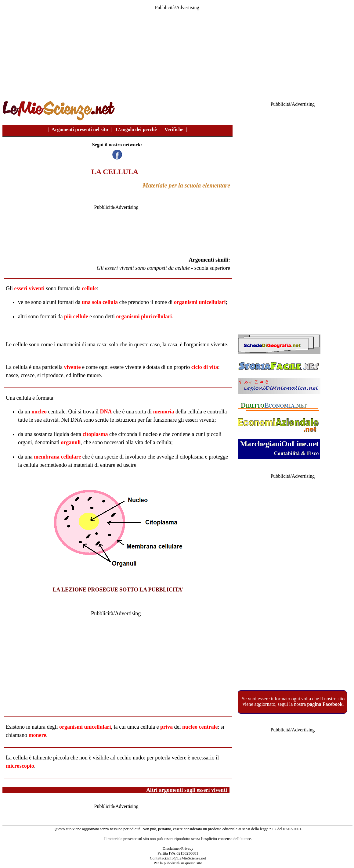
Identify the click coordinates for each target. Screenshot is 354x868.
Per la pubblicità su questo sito (178, 863)
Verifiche (174, 129)
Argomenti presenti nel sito (80, 129)
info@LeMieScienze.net (187, 858)
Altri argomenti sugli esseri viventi (187, 790)
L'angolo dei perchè (136, 129)
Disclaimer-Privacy (178, 848)
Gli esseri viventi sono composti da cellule (143, 268)
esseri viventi (29, 288)
